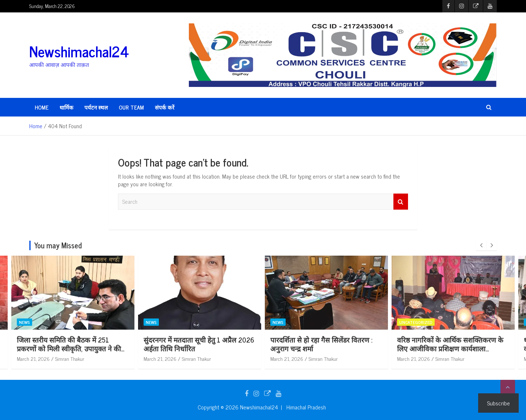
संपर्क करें (165, 107)
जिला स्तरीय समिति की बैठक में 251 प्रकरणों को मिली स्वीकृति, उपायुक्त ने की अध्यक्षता (123, 348)
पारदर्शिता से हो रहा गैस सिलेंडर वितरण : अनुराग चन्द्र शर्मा (375, 344)
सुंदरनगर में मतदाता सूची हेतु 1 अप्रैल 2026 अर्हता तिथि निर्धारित (253, 344)
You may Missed (58, 245)
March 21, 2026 (87, 358)
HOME (42, 107)
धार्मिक (66, 107)
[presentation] (481, 245)
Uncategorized (470, 322)
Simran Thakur (123, 358)
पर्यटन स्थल (96, 107)
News (78, 322)
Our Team (131, 107)
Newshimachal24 (79, 51)
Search (401, 202)
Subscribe (498, 403)
